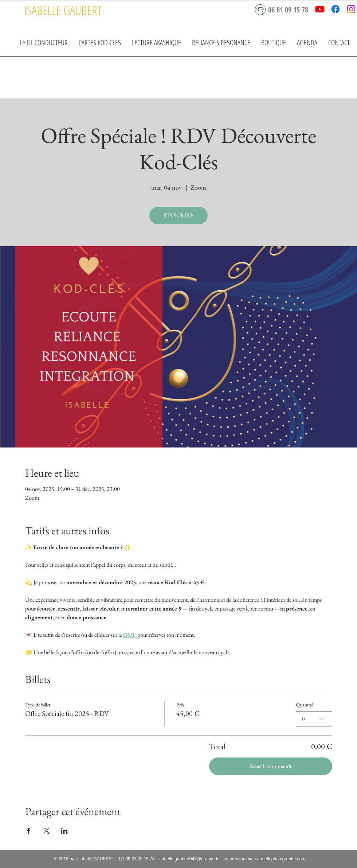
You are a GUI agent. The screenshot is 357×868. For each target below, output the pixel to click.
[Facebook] (336, 9)
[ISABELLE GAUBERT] (63, 10)
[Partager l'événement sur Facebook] (29, 831)
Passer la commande (271, 766)
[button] (100, 42)
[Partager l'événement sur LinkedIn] (64, 831)
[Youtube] (320, 9)
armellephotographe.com (281, 859)
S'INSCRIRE (178, 215)
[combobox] (314, 719)
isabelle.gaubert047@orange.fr (189, 859)
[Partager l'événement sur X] (46, 831)
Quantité (304, 705)
